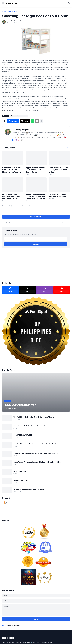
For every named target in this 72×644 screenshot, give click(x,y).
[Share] (68, 22)
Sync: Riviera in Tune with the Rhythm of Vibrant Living (59, 170)
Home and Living (13, 11)
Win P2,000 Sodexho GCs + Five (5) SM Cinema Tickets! (34, 417)
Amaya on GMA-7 (20, 471)
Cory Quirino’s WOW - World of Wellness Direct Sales (33, 426)
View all (66, 148)
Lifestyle (24, 116)
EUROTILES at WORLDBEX (23, 435)
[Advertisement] (36, 265)
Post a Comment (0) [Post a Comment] (36, 217)
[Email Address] (36, 239)
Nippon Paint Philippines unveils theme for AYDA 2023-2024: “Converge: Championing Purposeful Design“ (36, 196)
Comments (8, 504)
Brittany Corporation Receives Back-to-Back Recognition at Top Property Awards (12, 196)
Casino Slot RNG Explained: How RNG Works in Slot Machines (36, 453)
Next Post (65, 223)
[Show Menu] (3, 3)
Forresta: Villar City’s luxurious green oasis (58, 195)
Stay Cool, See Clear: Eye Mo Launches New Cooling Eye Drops (36, 444)
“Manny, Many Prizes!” (22, 480)
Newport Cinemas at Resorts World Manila (29, 489)
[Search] (69, 3)
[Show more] (42, 121)
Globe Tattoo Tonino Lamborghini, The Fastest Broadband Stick (37, 462)
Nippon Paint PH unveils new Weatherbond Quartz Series (35, 170)
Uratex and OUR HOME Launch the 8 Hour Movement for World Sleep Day (11, 170)
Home (4, 11)
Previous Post (8, 223)
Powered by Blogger (11, 625)
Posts (6, 502)
